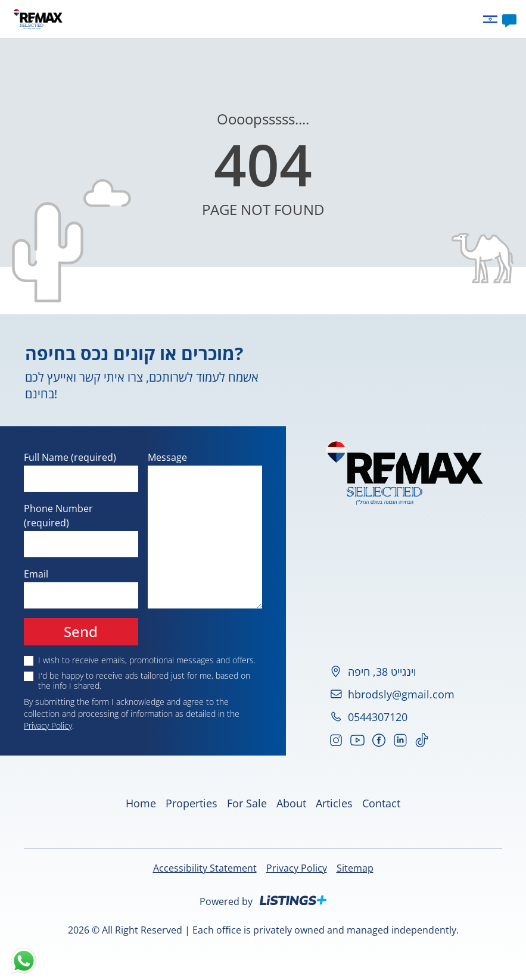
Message (167, 457)
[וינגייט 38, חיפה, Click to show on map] (406, 672)
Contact (352, 19)
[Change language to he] (493, 19)
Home (194, 19)
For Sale (247, 803)
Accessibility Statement (205, 868)
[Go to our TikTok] (422, 740)
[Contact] (509, 19)
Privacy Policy (48, 725)
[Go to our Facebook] (379, 740)
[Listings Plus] (293, 900)
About (278, 19)
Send (81, 631)
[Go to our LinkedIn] (400, 740)
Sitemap (355, 868)
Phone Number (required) (58, 516)
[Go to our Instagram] (336, 740)
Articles (313, 19)
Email (36, 574)
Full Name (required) (70, 457)
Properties (236, 19)
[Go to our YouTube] (357, 740)
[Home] (38, 19)
